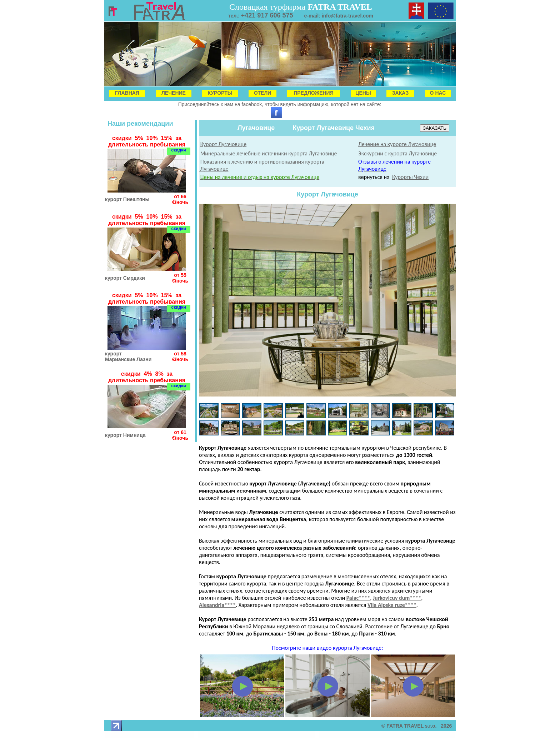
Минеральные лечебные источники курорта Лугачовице (269, 153)
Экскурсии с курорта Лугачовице (397, 153)
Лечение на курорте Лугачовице (397, 144)
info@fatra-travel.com (347, 16)
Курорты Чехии (410, 177)
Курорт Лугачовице (224, 144)
